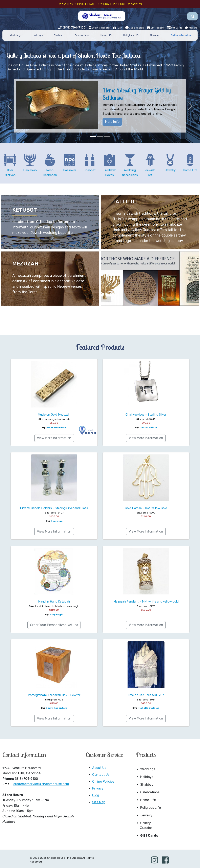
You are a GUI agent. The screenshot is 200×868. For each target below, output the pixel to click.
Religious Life (151, 808)
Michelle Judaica (148, 708)
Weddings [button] (16, 35)
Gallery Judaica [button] (181, 35)
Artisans (191, 28)
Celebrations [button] (82, 35)
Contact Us (101, 775)
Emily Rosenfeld (57, 708)
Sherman (57, 521)
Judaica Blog (135, 28)
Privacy (98, 788)
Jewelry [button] (155, 35)
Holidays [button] (38, 35)
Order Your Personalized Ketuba (54, 625)
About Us (99, 768)
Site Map (99, 802)
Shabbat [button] (59, 35)
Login (93, 28)
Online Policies (103, 782)
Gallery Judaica (146, 825)
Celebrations (150, 792)
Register (106, 28)
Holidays (147, 777)
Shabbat (147, 785)
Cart (118, 28)
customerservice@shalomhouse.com (41, 784)
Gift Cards (174, 28)
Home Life (148, 800)
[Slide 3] (107, 137)
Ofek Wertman (57, 428)
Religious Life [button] (131, 35)
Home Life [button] (106, 35)
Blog (96, 795)
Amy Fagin (57, 614)
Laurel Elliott (148, 428)
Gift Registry (155, 28)
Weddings (148, 769)
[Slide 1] (93, 137)
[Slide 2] (100, 137)
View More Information (54, 438)
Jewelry (146, 815)
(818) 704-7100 (74, 28)
